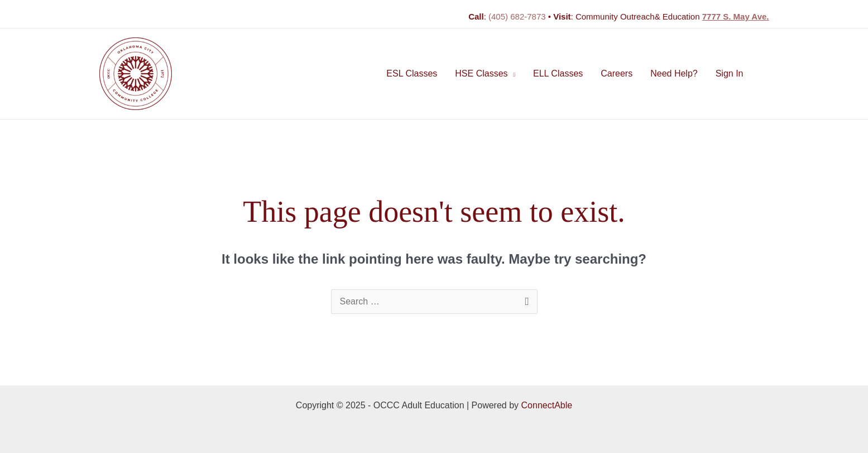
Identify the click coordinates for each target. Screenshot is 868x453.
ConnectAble (547, 405)
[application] (512, 74)
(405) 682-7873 (517, 16)
